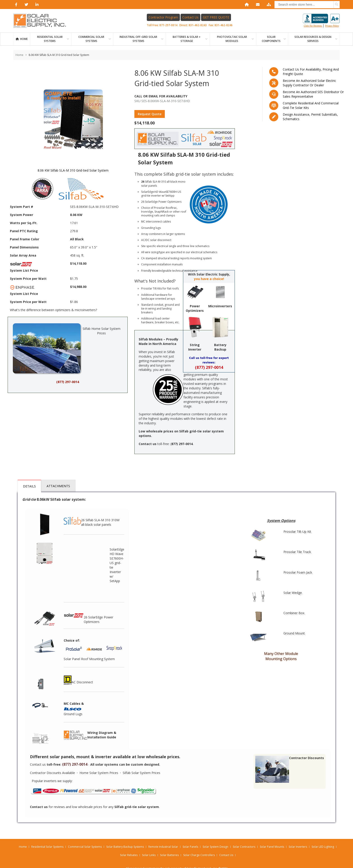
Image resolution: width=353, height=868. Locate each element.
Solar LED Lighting (323, 847)
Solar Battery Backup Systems (125, 847)
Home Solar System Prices (99, 773)
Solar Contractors (244, 847)
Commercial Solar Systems (91, 39)
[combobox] (307, 5)
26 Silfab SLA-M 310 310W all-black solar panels (92, 520)
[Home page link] (42, 21)
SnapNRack (162, 212)
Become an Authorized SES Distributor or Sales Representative (313, 94)
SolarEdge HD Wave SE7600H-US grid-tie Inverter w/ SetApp (117, 565)
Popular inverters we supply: (52, 781)
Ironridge (147, 212)
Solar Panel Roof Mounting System (89, 659)
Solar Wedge (293, 593)
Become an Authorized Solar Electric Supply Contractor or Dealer (309, 83)
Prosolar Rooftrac (165, 208)
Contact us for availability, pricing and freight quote (311, 72)
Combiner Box (294, 613)
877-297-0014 (168, 25)
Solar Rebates (129, 855)
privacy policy (332, 26)
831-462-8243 (198, 25)
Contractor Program (163, 17)
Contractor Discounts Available (52, 773)
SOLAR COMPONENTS (271, 39)
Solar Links (149, 855)
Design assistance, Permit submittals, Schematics (310, 117)
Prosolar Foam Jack (298, 572)
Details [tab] (29, 486)
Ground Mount (294, 633)
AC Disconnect (78, 680)
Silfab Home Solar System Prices (67, 348)
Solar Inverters (298, 847)
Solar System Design (215, 847)
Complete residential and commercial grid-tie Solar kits (311, 105)
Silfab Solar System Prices (141, 773)
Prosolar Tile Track (297, 552)
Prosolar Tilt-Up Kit (297, 532)
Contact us (38, 764)
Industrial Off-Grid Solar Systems (138, 39)
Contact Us (190, 17)
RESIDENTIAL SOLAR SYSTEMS (50, 39)
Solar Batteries (169, 855)
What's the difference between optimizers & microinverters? (53, 310)
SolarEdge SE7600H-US (161, 192)
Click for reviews (321, 21)
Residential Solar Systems (47, 847)
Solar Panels (190, 847)
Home (24, 39)
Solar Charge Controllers (199, 855)
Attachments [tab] (58, 486)
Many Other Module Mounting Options (281, 656)
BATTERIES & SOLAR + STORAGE (187, 39)
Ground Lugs (73, 714)
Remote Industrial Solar (163, 847)
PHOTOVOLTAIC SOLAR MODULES (232, 39)
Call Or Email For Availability (161, 96)
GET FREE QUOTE (216, 17)
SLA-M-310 (159, 182)
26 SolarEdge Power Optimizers (88, 617)
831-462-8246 (224, 25)
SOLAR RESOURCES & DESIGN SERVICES (313, 39)
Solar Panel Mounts (272, 847)
